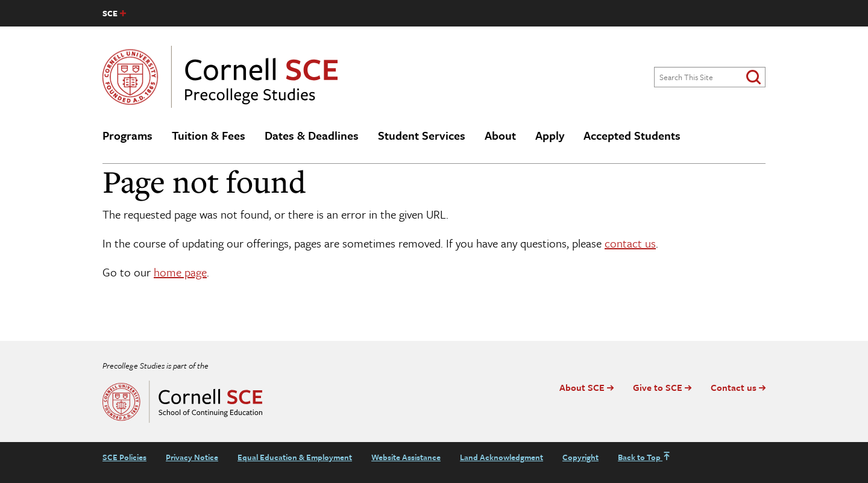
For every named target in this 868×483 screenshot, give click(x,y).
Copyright (580, 457)
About (500, 135)
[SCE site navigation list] (114, 13)
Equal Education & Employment (295, 457)
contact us (630, 243)
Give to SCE (658, 387)
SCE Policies (124, 457)
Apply (550, 135)
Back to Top (644, 457)
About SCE (582, 387)
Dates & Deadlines (312, 135)
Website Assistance (406, 457)
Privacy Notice (192, 457)
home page (180, 272)
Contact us (734, 387)
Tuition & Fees (209, 135)
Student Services (422, 135)
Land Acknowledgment (502, 457)
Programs (127, 135)
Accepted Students (632, 135)
